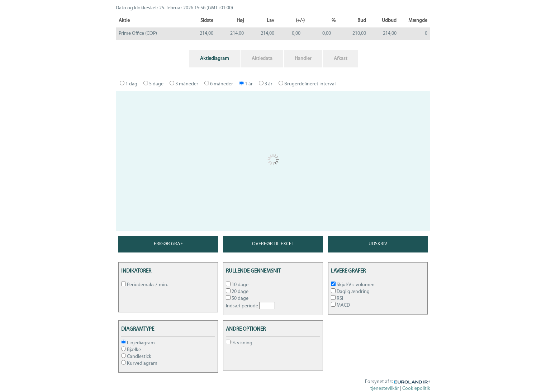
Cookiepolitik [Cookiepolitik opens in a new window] (416, 389)
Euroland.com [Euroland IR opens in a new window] (415, 382)
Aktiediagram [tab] (215, 59)
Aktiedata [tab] (262, 59)
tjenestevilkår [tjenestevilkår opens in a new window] (385, 389)
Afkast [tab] (341, 59)
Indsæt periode (242, 306)
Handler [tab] (303, 59)
